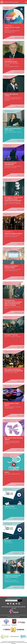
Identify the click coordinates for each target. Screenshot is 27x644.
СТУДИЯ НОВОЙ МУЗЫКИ (11, 2)
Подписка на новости (13, 598)
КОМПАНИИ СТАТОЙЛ (17, 610)
